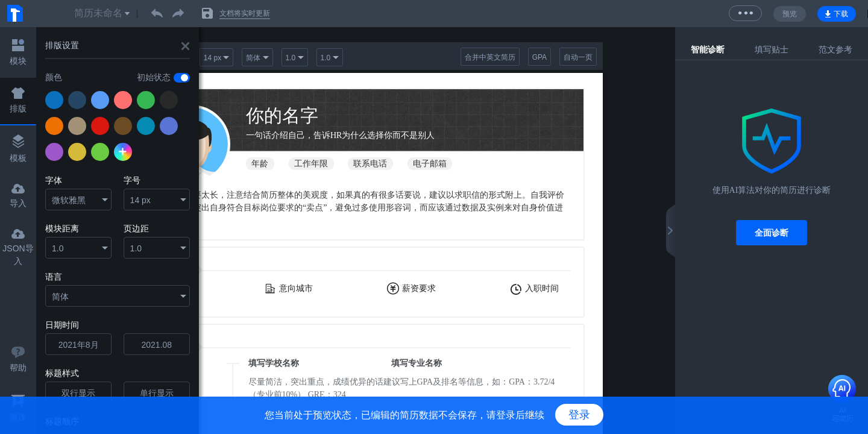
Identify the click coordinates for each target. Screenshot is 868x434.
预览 (790, 14)
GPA (539, 57)
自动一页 (578, 57)
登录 (579, 415)
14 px (140, 200)
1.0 (58, 248)
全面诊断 (772, 233)
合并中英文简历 (490, 57)
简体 (60, 297)
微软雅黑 (69, 200)
